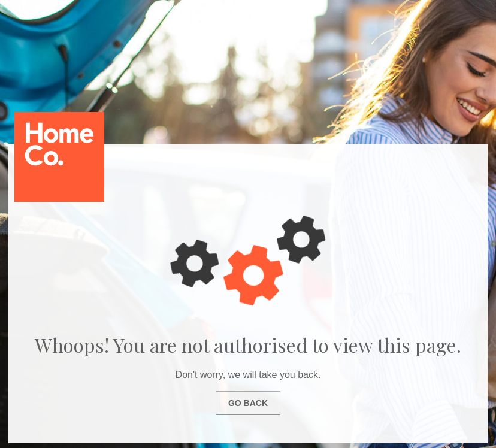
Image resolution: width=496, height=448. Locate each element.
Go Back (248, 403)
